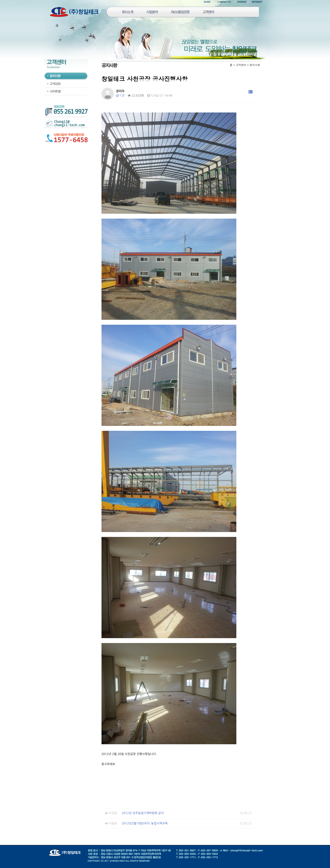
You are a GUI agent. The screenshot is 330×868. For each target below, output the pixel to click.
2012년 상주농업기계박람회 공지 (143, 813)
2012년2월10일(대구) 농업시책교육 (145, 823)
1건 (120, 96)
